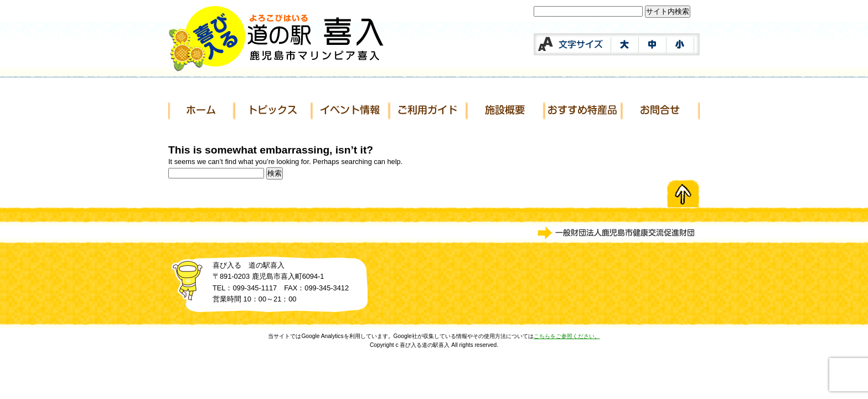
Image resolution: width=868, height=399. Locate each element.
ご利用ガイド (428, 111)
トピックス (273, 111)
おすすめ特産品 (583, 111)
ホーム (201, 111)
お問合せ (661, 111)
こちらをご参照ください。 (567, 336)
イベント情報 (351, 111)
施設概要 (506, 111)
